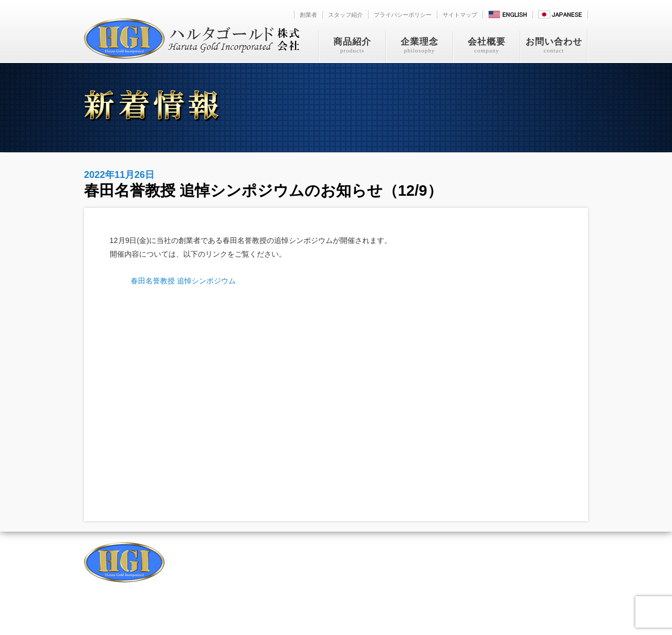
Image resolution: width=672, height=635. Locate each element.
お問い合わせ (554, 46)
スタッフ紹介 (345, 15)
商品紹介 (352, 46)
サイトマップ (460, 15)
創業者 (308, 15)
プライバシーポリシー (403, 15)
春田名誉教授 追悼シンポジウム (183, 281)
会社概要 (487, 46)
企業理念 (419, 46)
